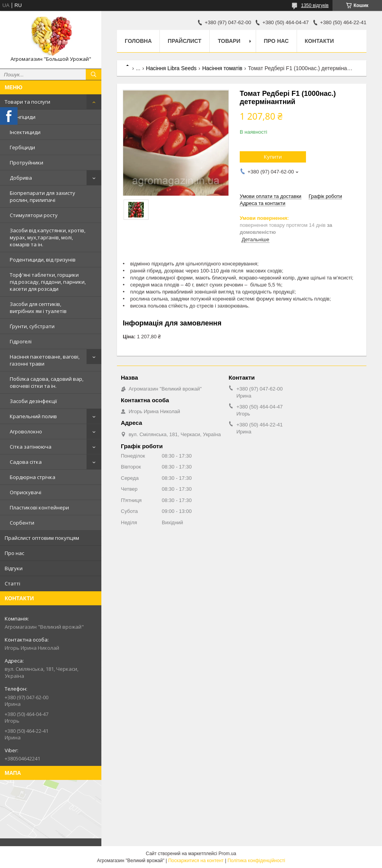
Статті (12, 583)
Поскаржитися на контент (196, 861)
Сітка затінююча (31, 447)
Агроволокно (26, 431)
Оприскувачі (26, 492)
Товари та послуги (27, 102)
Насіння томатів (222, 68)
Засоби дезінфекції (33, 401)
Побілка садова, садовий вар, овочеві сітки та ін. (47, 382)
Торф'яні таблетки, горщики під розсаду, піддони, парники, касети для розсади (48, 282)
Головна (138, 41)
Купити (273, 157)
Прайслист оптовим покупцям (42, 538)
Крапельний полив (33, 416)
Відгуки (14, 568)
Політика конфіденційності (256, 861)
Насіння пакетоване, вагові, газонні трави (45, 360)
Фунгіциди (23, 117)
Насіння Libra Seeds (172, 68)
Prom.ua (227, 854)
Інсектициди (25, 132)
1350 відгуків (315, 5)
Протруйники (27, 163)
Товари (229, 41)
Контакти (319, 41)
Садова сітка (26, 462)
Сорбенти (22, 523)
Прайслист (184, 41)
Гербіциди (22, 147)
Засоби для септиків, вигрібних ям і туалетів (38, 308)
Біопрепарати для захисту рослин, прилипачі (42, 196)
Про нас (14, 553)
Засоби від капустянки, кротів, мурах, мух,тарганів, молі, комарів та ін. (48, 237)
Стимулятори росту (34, 215)
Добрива (21, 178)
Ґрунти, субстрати (32, 326)
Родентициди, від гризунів (43, 260)
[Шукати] (94, 74)
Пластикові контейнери (39, 507)
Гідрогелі (21, 341)
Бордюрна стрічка (33, 477)
